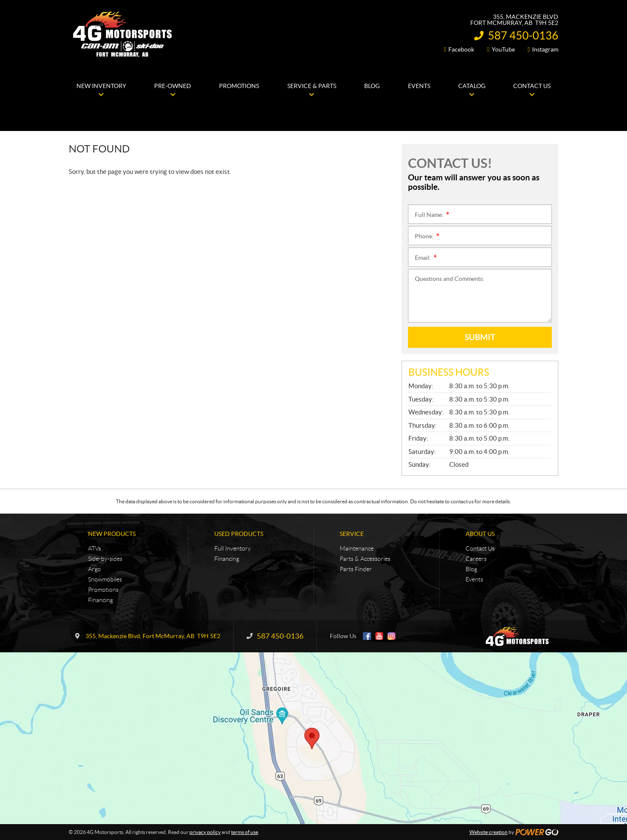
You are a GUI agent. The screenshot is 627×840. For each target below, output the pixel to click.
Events (474, 579)
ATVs (94, 548)
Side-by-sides (105, 559)
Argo (94, 569)
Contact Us (480, 548)
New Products (112, 534)
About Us (480, 534)
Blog (471, 569)
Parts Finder (356, 569)
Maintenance (357, 548)
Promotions (103, 590)
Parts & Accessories (365, 559)
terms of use (245, 832)
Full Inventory (233, 548)
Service (352, 534)
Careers (476, 559)
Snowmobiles (105, 579)
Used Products (239, 534)
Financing (100, 600)
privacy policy (205, 832)
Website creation (489, 832)
